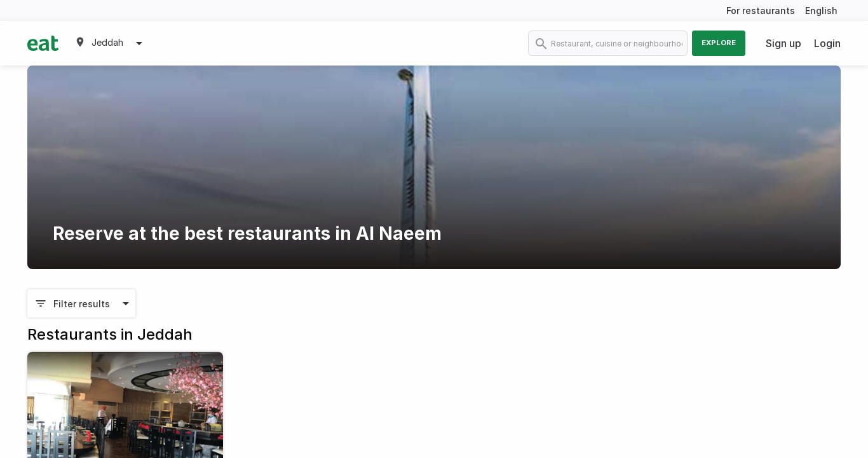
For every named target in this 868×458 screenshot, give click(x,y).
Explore (719, 43)
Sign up (783, 43)
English (821, 10)
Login (827, 43)
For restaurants (761, 10)
